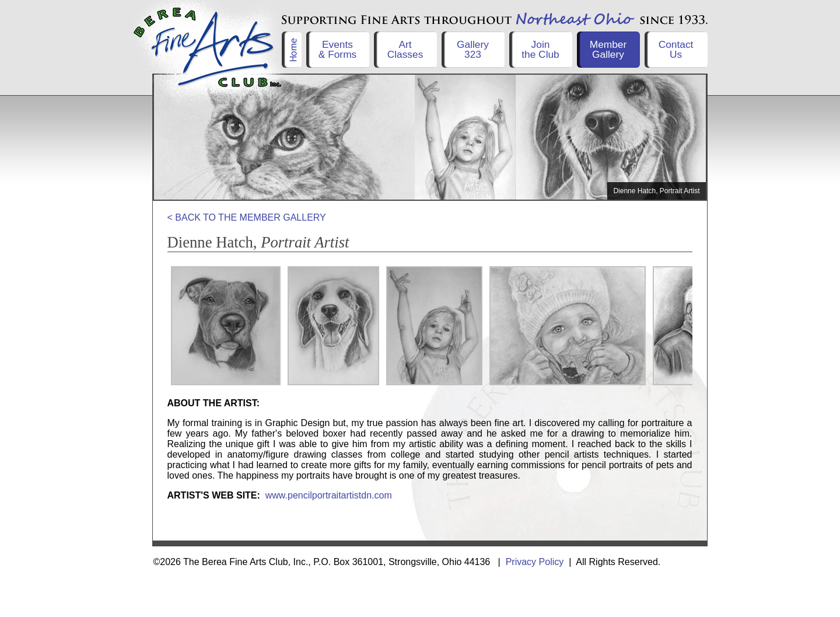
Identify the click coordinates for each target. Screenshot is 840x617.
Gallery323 (473, 49)
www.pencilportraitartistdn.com (329, 495)
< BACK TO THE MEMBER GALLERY (247, 217)
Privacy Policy (535, 562)
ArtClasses (405, 49)
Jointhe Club (540, 49)
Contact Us (676, 49)
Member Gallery (608, 49)
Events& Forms (337, 49)
